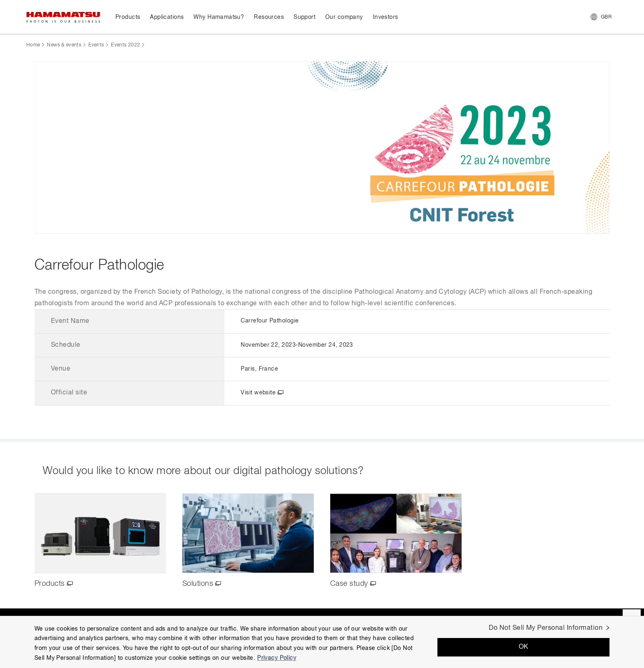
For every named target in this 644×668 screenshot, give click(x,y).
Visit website (258, 393)
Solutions (198, 584)
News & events (64, 45)
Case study (349, 584)
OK (524, 647)
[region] (322, 642)
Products (50, 584)
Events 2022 (125, 45)
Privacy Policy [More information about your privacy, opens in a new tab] (277, 658)
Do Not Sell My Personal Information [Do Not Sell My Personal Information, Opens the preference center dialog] (546, 628)
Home (33, 45)
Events (96, 45)
